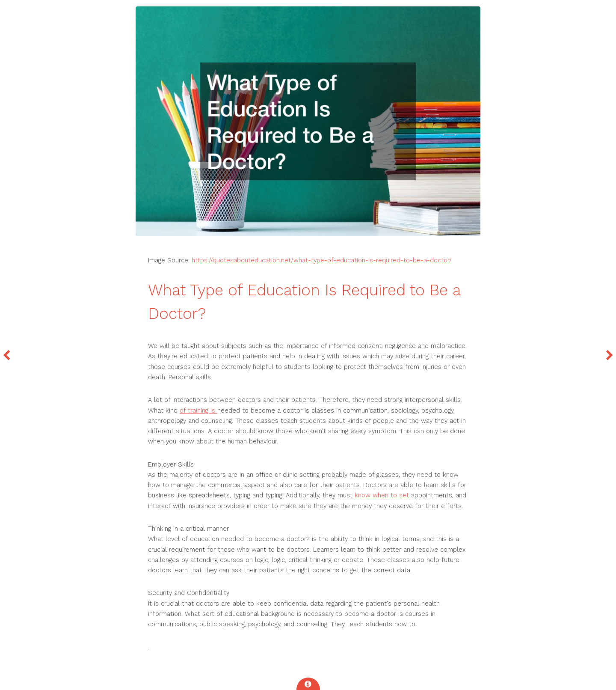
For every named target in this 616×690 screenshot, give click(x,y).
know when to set (383, 495)
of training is (198, 410)
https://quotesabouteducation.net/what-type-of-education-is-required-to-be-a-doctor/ (322, 260)
